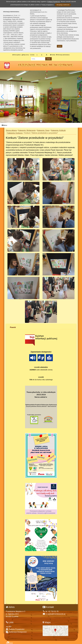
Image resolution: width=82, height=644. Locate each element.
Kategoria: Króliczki (58, 130)
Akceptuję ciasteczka (63, 5)
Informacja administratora (63, 55)
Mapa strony (25, 55)
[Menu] (41, 125)
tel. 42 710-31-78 (51, 611)
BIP (9, 627)
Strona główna (17, 55)
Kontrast (53, 55)
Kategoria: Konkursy (15, 133)
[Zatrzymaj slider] (41, 121)
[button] (3, 97)
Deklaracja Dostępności (16, 632)
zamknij (60, 46)
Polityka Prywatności (15, 629)
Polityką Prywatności (54, 2)
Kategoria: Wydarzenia (27, 130)
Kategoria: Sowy (43, 130)
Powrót (13, 327)
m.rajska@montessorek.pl (54, 614)
